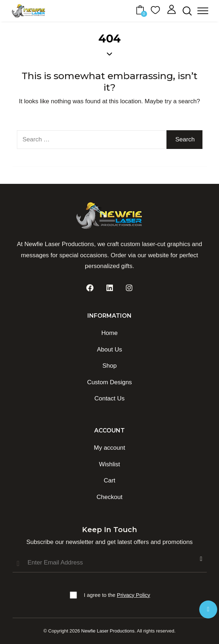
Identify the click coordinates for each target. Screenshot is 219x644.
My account (109, 448)
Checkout (110, 497)
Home (109, 333)
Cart (109, 480)
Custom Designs (109, 382)
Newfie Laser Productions (108, 631)
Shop (110, 366)
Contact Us (109, 398)
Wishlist (109, 464)
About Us (110, 350)
